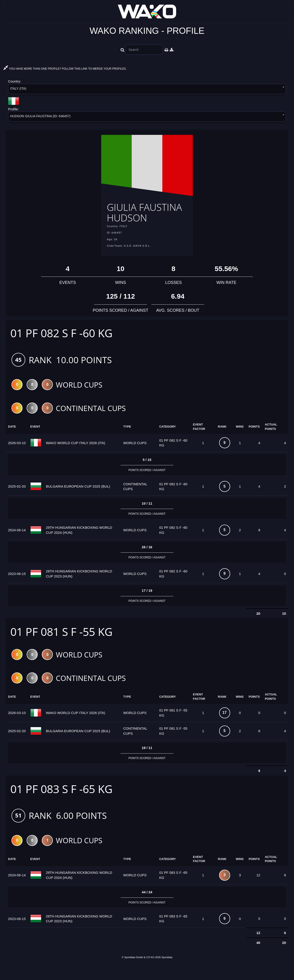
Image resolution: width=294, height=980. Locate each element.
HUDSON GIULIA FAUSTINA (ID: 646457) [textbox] (40, 116)
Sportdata (167, 972)
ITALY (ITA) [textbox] (18, 89)
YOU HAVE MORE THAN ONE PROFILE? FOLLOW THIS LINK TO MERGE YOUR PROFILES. (65, 69)
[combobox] (147, 90)
